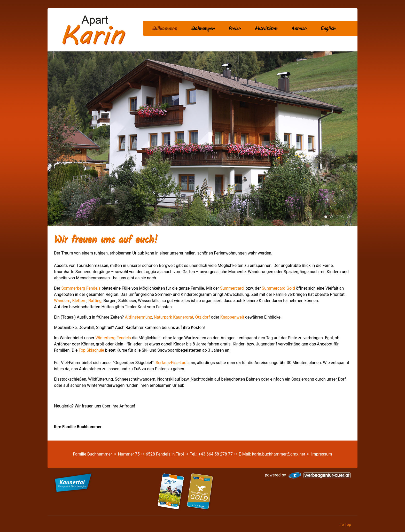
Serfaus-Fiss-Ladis (173, 363)
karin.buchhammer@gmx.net (279, 454)
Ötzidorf (202, 317)
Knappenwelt (232, 317)
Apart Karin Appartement (338, 217)
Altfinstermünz (138, 317)
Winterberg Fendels (113, 338)
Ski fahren (350, 217)
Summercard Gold (278, 288)
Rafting (95, 301)
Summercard (232, 288)
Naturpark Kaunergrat (173, 317)
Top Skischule (91, 350)
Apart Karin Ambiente (333, 217)
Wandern (344, 217)
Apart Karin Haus (327, 217)
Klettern (79, 301)
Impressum (322, 454)
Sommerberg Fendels (81, 288)
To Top (345, 525)
